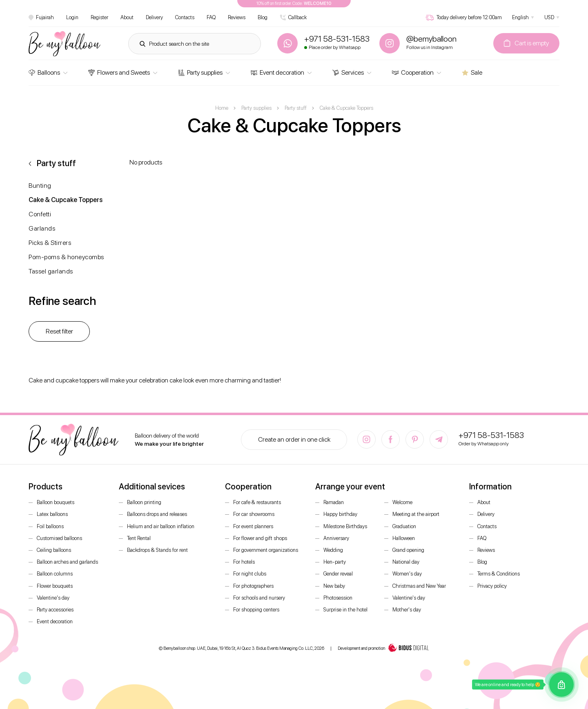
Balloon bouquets (56, 502)
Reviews (237, 17)
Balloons (44, 72)
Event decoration (277, 72)
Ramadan (334, 502)
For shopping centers (256, 610)
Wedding (333, 550)
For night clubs (250, 574)
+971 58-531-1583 (491, 435)
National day (406, 562)
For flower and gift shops (260, 538)
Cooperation (413, 72)
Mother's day (407, 610)
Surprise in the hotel (345, 610)
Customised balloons (59, 538)
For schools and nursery (259, 598)
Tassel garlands (51, 271)
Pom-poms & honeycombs (66, 257)
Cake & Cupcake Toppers (66, 200)
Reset (59, 331)
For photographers (253, 586)
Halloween (404, 538)
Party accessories (55, 610)
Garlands (42, 228)
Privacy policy (492, 586)
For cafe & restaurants (257, 502)
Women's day (407, 574)
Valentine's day (53, 598)
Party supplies (200, 72)
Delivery (154, 17)
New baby (334, 586)
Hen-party (335, 562)
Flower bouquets (55, 586)
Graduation (404, 526)
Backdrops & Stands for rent (157, 550)
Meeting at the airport (416, 514)
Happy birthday (340, 514)
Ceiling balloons (54, 550)
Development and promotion (383, 649)
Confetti (40, 214)
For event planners (253, 526)
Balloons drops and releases (157, 514)
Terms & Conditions (499, 574)
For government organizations (266, 550)
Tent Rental (139, 538)
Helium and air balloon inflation (161, 526)
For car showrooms (254, 514)
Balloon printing (144, 502)
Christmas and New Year (419, 586)
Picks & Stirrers (50, 243)
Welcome (402, 502)
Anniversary (336, 538)
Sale (472, 72)
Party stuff (56, 163)
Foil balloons (50, 526)
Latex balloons (52, 514)
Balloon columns (55, 574)
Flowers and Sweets (119, 72)
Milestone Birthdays (345, 526)
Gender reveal (338, 574)
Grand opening (408, 550)
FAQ (211, 17)
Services (348, 72)
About (127, 17)
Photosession (338, 598)
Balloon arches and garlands (67, 562)
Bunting (40, 186)
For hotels (244, 562)
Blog (263, 17)
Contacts (185, 17)
